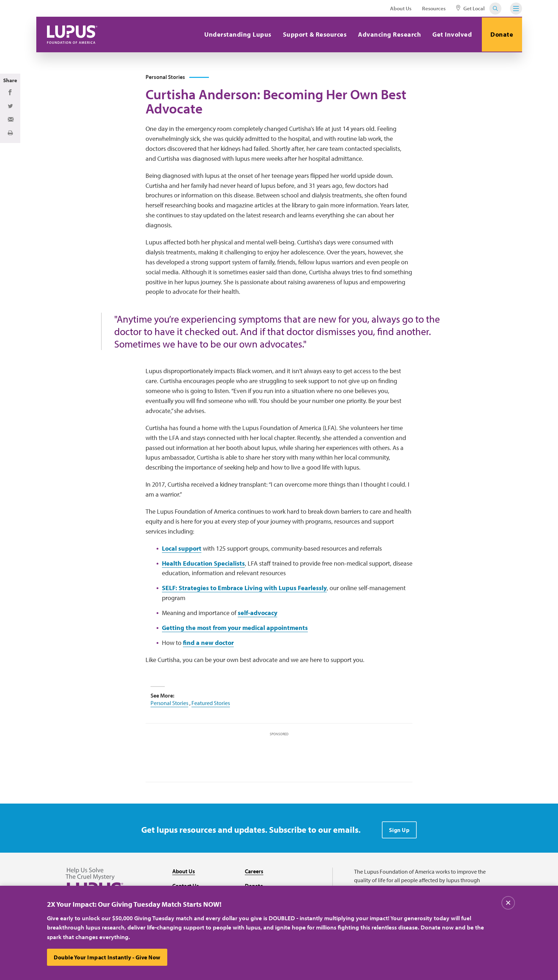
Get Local (470, 8)
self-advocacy (257, 614)
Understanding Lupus (237, 34)
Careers (254, 872)
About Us (401, 8)
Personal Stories (169, 704)
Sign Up (399, 831)
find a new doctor (208, 644)
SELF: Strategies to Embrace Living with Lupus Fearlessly (244, 589)
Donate (501, 34)
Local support (182, 549)
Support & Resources (314, 34)
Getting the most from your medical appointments (235, 629)
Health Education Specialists (203, 564)
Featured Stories (211, 704)
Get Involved (451, 34)
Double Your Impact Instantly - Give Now (107, 957)
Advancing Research (389, 34)
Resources (434, 8)
